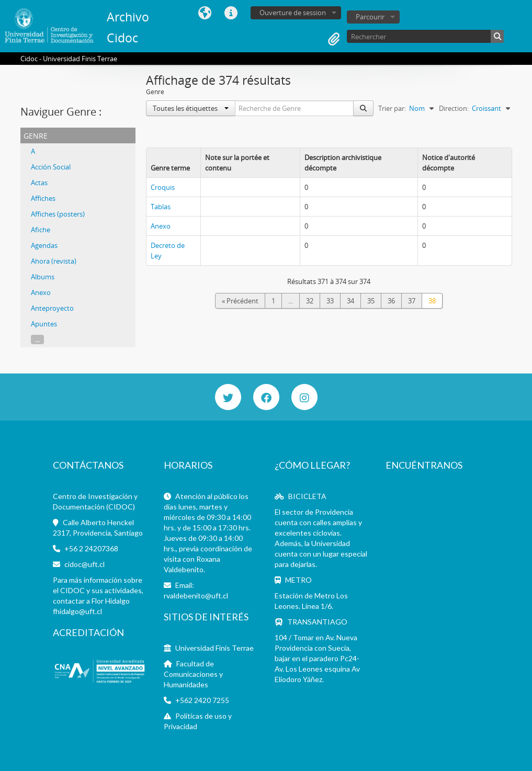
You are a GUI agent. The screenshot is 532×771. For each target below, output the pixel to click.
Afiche (41, 230)
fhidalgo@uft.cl (77, 611)
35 (371, 301)
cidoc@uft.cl (84, 564)
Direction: (454, 108)
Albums (43, 277)
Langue (205, 13)
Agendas (44, 245)
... (37, 339)
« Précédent (240, 301)
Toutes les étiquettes (191, 108)
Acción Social (51, 167)
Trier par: (392, 108)
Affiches (43, 198)
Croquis (163, 187)
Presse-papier (334, 39)
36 (391, 301)
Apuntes (44, 324)
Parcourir (370, 17)
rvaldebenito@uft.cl (196, 596)
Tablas (161, 207)
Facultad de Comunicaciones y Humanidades (193, 674)
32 (310, 301)
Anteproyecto (52, 308)
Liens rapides (231, 13)
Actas (39, 183)
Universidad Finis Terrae (214, 648)
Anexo (41, 292)
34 (350, 301)
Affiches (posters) (58, 214)
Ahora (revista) (54, 261)
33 (330, 301)
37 (412, 301)
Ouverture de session (293, 13)
